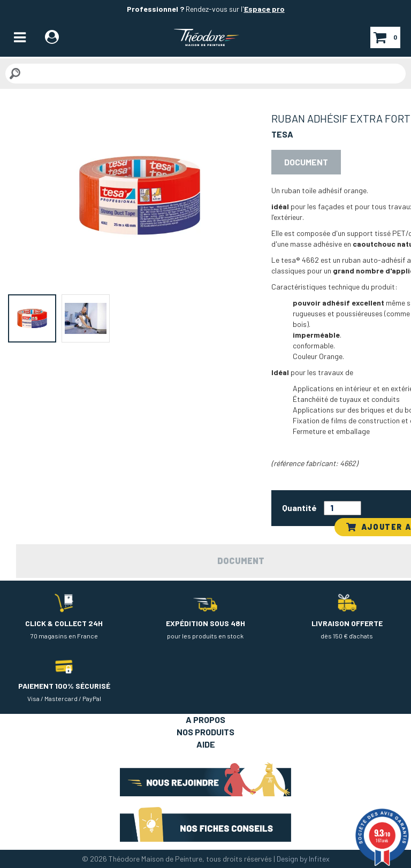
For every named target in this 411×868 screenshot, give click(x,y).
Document (306, 162)
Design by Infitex (303, 859)
